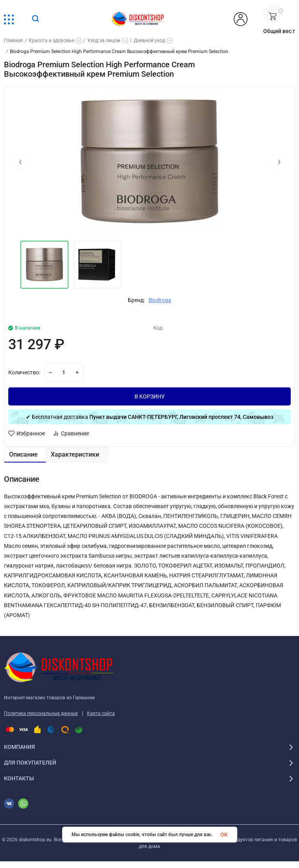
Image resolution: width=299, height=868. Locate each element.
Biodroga (160, 300)
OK (224, 835)
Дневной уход (149, 41)
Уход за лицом (104, 41)
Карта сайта (101, 713)
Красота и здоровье (51, 41)
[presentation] (20, 162)
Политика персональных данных (41, 713)
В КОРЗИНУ (150, 396)
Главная (13, 41)
